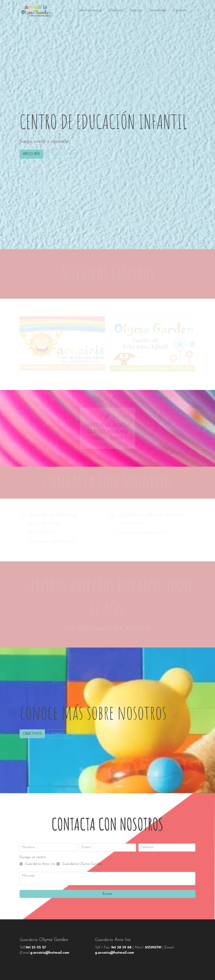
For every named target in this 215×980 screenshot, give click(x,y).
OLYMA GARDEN (64, 154)
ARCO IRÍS (31, 154)
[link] (36, 11)
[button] (67, 11)
